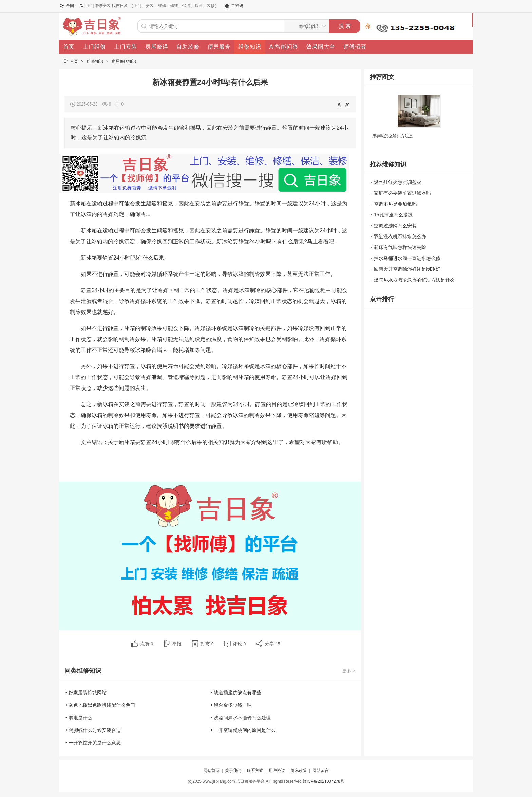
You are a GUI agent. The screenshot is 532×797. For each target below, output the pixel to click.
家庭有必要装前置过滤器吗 (402, 193)
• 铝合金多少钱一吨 (231, 705)
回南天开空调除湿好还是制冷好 (407, 269)
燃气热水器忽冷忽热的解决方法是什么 (414, 280)
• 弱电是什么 (79, 718)
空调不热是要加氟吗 (395, 204)
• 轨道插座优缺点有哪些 (236, 692)
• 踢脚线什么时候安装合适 (93, 730)
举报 (177, 644)
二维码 (237, 6)
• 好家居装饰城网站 (86, 692)
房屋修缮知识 (124, 61)
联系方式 (255, 771)
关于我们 (233, 771)
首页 (74, 61)
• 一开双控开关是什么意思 (93, 743)
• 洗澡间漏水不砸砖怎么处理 (241, 718)
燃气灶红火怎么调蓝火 (398, 182)
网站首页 (211, 771)
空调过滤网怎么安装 (395, 226)
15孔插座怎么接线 (393, 215)
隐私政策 (299, 771)
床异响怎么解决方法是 (393, 136)
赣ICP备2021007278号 (324, 781)
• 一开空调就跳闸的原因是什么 (243, 730)
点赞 (147, 644)
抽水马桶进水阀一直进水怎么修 (407, 258)
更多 (349, 671)
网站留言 (321, 771)
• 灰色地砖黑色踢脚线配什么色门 (100, 705)
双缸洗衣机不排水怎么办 (400, 236)
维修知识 (95, 61)
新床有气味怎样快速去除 (400, 247)
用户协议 (277, 771)
